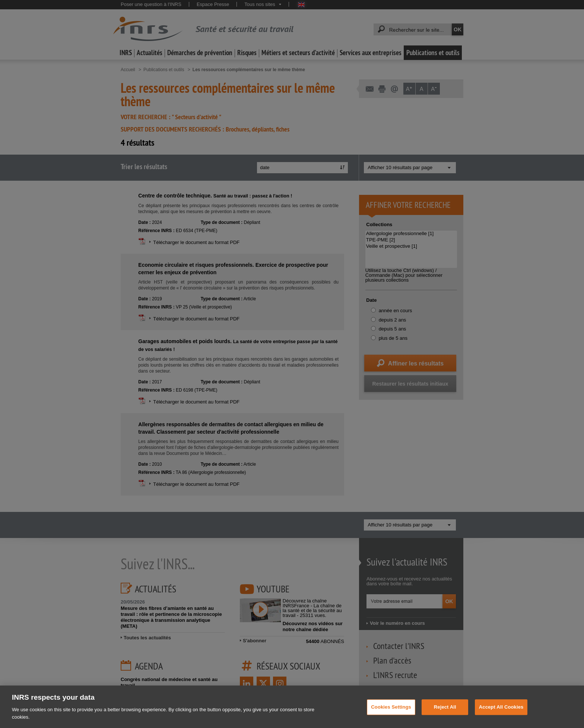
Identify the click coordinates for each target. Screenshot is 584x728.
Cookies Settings (391, 714)
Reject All (445, 714)
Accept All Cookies (501, 714)
